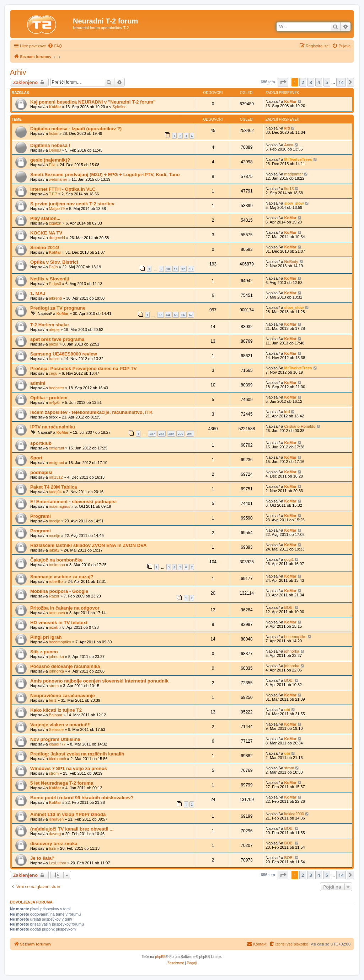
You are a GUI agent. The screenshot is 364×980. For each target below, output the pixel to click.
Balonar (56, 715)
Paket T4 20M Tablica (54, 487)
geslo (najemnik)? (50, 160)
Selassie (57, 729)
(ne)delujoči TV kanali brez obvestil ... (72, 829)
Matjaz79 (57, 209)
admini (38, 383)
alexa (54, 344)
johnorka (57, 657)
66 (183, 315)
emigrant (57, 448)
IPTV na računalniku (53, 427)
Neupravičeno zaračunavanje (63, 696)
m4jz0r (55, 402)
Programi (41, 516)
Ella (52, 165)
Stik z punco (44, 652)
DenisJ (55, 150)
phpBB (160, 957)
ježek (54, 627)
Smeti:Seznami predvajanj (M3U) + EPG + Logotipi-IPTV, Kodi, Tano (105, 175)
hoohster (57, 388)
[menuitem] (55, 46)
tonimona (57, 565)
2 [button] (303, 82)
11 (176, 269)
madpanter (294, 174)
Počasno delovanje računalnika (65, 666)
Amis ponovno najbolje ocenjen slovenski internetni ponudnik (99, 681)
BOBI (289, 607)
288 (162, 434)
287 (152, 434)
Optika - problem (49, 398)
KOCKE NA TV (46, 233)
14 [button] (341, 82)
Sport (36, 458)
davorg (55, 834)
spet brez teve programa (57, 339)
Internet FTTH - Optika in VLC (63, 189)
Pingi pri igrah (46, 637)
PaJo (53, 267)
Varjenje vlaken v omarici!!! (60, 725)
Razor (54, 596)
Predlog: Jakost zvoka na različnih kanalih (77, 754)
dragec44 (57, 238)
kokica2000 (294, 814)
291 (190, 434)
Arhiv (18, 72)
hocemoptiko (60, 642)
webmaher (58, 179)
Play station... (45, 218)
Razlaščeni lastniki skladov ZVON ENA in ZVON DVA (89, 545)
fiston (54, 133)
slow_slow (294, 203)
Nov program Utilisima (55, 739)
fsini (53, 848)
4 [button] (319, 82)
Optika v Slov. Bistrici (54, 262)
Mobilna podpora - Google (59, 591)
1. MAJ (38, 293)
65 (176, 315)
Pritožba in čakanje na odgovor (65, 608)
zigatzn (55, 223)
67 (191, 315)
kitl (287, 128)
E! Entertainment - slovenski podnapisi (73, 502)
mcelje (55, 521)
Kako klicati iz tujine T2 (56, 710)
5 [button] (327, 82)
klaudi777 (57, 744)
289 (171, 434)
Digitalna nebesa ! (50, 145)
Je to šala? (42, 858)
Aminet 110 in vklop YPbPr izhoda (68, 814)
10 (168, 269)
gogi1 (289, 559)
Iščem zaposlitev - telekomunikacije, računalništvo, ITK (91, 412)
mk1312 (56, 477)
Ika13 (289, 189)
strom (54, 686)
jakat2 (54, 550)
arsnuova (57, 613)
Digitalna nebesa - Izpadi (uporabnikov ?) (76, 129)
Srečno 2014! (45, 247)
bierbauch (58, 759)
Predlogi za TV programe (58, 308)
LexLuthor (58, 863)
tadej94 (55, 492)
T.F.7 (53, 194)
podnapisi (41, 472)
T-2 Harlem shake (50, 325)
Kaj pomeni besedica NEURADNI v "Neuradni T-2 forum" (93, 102)
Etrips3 (55, 284)
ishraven (57, 819)
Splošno (119, 107)
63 (160, 315)
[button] (283, 82)
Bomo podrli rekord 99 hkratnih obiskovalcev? (82, 798)
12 (183, 269)
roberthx (56, 581)
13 (191, 269)
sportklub (41, 443)
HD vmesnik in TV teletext (59, 623)
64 (168, 315)
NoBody (291, 262)
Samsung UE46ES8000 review (64, 354)
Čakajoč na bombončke (56, 560)
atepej (54, 330)
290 (180, 434)
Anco (289, 145)
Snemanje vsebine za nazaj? (62, 577)
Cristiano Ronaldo (300, 426)
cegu (53, 373)
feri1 (53, 700)
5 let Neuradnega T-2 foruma (62, 783)
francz (54, 359)
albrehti (55, 298)
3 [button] (311, 82)
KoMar (55, 107)
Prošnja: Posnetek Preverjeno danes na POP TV (84, 368)
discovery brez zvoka (54, 844)
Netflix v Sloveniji (50, 279)
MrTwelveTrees (298, 159)
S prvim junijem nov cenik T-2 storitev (72, 204)
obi (287, 710)
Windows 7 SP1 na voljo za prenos (69, 768)
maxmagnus (60, 506)
